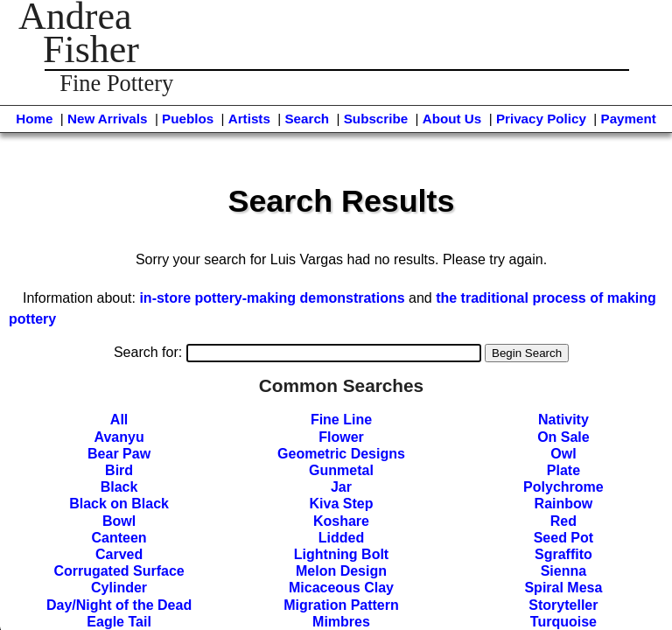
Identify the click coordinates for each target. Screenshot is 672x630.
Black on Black (119, 504)
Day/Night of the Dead (119, 605)
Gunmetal (341, 470)
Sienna (563, 571)
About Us (452, 119)
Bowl (119, 521)
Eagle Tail (119, 622)
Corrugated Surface (119, 571)
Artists (249, 119)
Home (34, 119)
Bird (119, 470)
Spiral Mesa (563, 588)
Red (563, 521)
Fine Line (341, 420)
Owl (563, 454)
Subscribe (376, 119)
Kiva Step (342, 504)
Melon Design (341, 571)
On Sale (563, 437)
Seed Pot (563, 538)
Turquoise (563, 622)
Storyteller (563, 605)
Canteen (119, 538)
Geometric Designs (341, 454)
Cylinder (119, 588)
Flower (341, 437)
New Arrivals (107, 119)
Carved (119, 554)
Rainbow (564, 504)
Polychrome (563, 487)
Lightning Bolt (341, 554)
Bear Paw (119, 454)
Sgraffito (563, 554)
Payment (629, 119)
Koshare (341, 521)
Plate (563, 470)
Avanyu (119, 437)
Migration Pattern (341, 605)
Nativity (563, 420)
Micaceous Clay (341, 588)
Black (119, 487)
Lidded (341, 538)
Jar (341, 487)
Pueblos (188, 119)
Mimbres (341, 622)
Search (307, 119)
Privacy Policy (541, 119)
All (119, 420)
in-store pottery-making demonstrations (272, 298)
